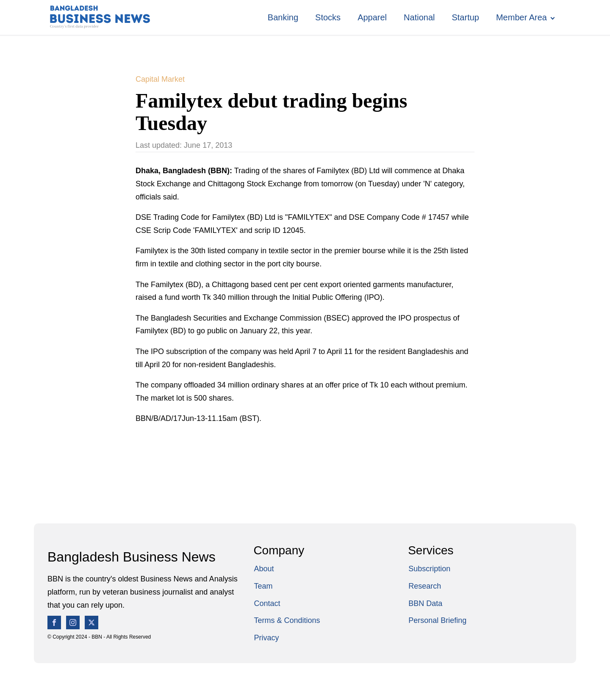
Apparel (372, 17)
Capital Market (160, 79)
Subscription (429, 569)
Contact (267, 603)
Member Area (521, 17)
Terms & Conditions (287, 620)
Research (425, 586)
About (264, 569)
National (419, 17)
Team (263, 586)
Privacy (266, 638)
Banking (283, 17)
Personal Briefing (437, 620)
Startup (465, 17)
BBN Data (425, 603)
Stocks (328, 17)
